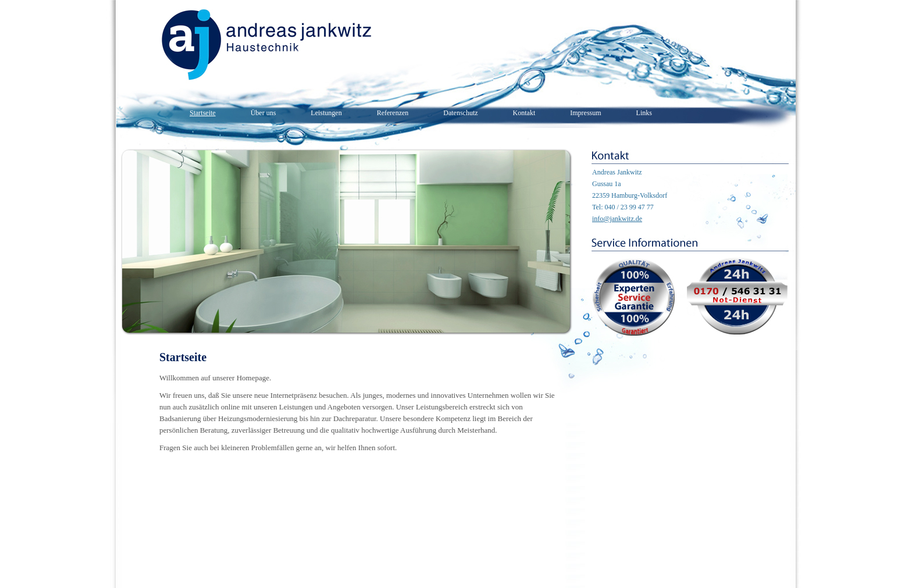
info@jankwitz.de (617, 219)
